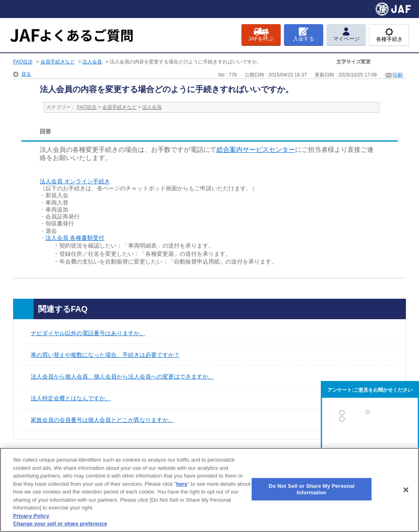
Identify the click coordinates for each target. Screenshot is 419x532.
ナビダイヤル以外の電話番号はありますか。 (88, 333)
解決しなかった (370, 441)
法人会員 (92, 62)
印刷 (398, 75)
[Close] (406, 490)
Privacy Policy (31, 516)
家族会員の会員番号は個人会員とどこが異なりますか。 (102, 420)
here (181, 484)
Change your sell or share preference (60, 524)
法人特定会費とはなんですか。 (71, 398)
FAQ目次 (23, 62)
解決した (370, 414)
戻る (26, 74)
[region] (209, 490)
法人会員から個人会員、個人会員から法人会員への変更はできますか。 (122, 376)
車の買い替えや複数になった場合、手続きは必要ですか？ (105, 355)
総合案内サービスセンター (256, 150)
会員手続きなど (58, 62)
